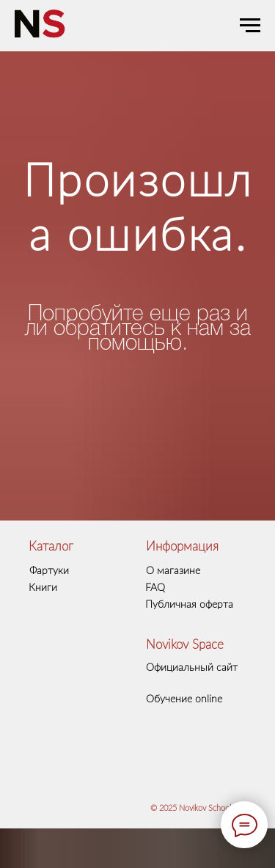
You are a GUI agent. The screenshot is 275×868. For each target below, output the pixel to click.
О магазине (173, 571)
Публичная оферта (189, 605)
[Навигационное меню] (250, 26)
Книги (43, 588)
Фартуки (49, 571)
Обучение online (184, 699)
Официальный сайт (192, 668)
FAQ (155, 588)
